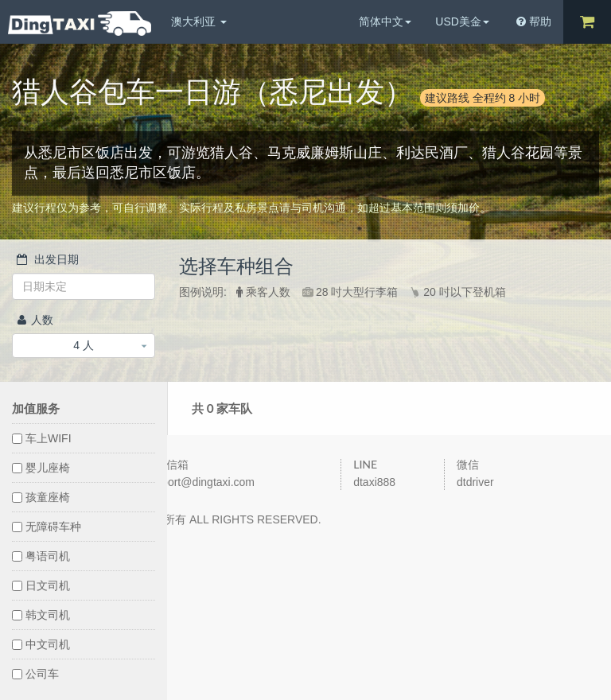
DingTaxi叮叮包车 (80, 23)
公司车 (35, 674)
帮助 (534, 21)
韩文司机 (41, 615)
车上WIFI (42, 438)
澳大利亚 (199, 21)
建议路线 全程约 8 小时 (483, 97)
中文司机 (41, 644)
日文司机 (41, 585)
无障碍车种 (47, 527)
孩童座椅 (41, 497)
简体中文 (385, 21)
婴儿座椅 (41, 468)
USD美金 (462, 21)
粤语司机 (41, 556)
